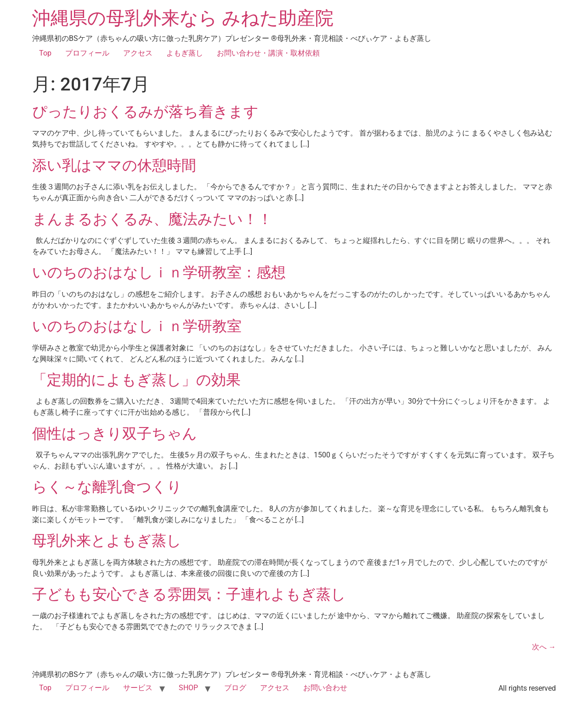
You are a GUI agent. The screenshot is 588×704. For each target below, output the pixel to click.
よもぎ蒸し (185, 53)
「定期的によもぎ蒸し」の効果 (136, 380)
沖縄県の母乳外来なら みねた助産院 (183, 18)
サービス (138, 688)
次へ (544, 647)
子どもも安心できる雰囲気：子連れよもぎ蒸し (189, 594)
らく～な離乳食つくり (107, 487)
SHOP (188, 688)
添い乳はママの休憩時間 (114, 165)
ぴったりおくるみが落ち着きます (145, 112)
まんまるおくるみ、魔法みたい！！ (152, 219)
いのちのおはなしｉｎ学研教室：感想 (159, 272)
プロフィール (87, 53)
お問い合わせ (325, 688)
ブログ (235, 688)
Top (45, 53)
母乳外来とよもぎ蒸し (107, 541)
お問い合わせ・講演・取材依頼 (268, 53)
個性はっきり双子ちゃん (115, 434)
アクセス (138, 53)
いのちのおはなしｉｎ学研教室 (137, 326)
